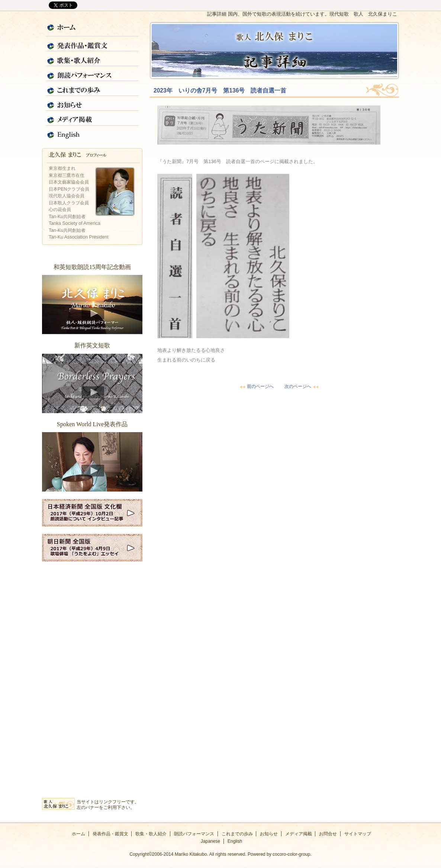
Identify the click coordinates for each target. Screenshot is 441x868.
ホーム (92, 29)
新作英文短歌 (92, 383)
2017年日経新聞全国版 (92, 513)
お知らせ (92, 104)
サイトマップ (358, 834)
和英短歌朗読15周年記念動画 (92, 305)
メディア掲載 (92, 119)
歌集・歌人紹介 (92, 59)
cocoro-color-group (291, 854)
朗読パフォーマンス (92, 74)
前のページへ (256, 386)
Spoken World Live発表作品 (92, 462)
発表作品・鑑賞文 (92, 44)
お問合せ (328, 834)
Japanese (210, 841)
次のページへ (302, 386)
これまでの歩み (92, 89)
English (92, 133)
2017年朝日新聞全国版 (92, 548)
